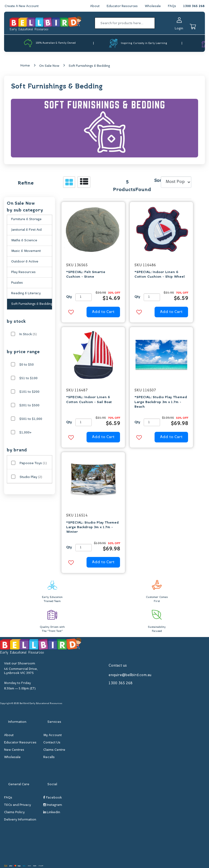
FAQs (172, 6)
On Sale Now (49, 66)
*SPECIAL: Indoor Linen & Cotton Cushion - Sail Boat (89, 400)
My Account (53, 736)
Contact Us (52, 743)
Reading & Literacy (26, 294)
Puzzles (17, 283)
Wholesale (153, 6)
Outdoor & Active (25, 262)
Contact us (118, 666)
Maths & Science (24, 241)
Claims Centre (54, 750)
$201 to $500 (29, 406)
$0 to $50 (27, 365)
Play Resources (23, 273)
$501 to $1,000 (31, 419)
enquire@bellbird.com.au (130, 675)
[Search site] (157, 23)
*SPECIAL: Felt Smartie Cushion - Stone (86, 275)
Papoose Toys (33, 464)
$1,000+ (25, 433)
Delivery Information (20, 820)
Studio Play (31, 477)
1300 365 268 (194, 6)
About (93, 6)
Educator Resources (121, 6)
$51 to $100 (28, 379)
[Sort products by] (176, 182)
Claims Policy (14, 813)
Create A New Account (22, 6)
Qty (69, 297)
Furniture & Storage (26, 220)
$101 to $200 (29, 392)
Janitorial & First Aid (26, 230)
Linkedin (52, 812)
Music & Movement (26, 251)
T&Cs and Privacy (18, 805)
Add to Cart (103, 312)
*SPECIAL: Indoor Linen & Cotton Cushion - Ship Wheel (160, 275)
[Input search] (125, 23)
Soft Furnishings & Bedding (89, 66)
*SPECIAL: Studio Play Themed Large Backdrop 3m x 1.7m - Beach (161, 402)
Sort (157, 181)
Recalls (49, 758)
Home (25, 66)
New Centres (14, 750)
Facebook (53, 798)
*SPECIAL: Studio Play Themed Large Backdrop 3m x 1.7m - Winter (92, 527)
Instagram (53, 805)
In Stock (28, 335)
